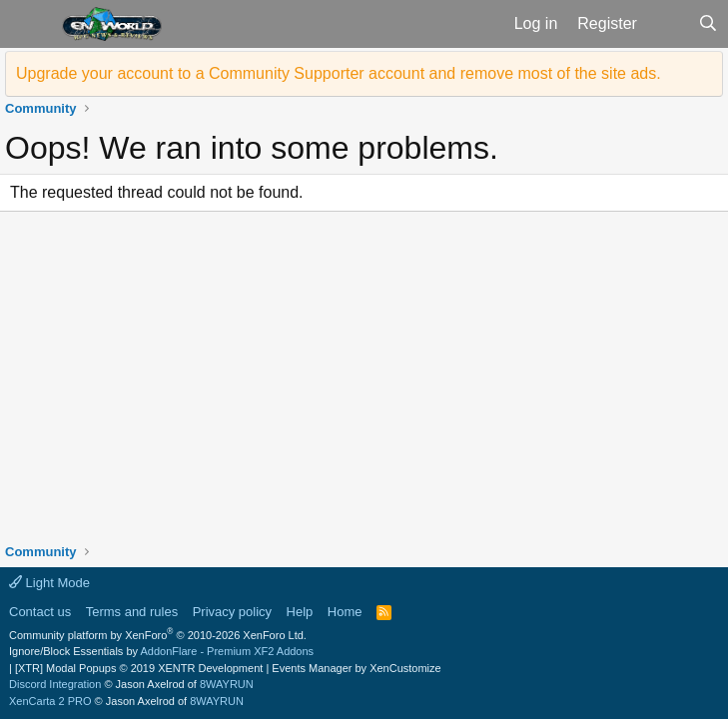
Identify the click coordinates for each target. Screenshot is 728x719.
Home (345, 612)
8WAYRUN (227, 684)
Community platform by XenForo (158, 635)
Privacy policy (232, 612)
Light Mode (49, 583)
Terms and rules (132, 612)
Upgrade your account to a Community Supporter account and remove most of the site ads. (339, 73)
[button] (28, 24)
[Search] (708, 24)
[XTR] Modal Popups (139, 668)
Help (300, 612)
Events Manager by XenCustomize (356, 668)
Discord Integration (55, 684)
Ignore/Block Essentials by (161, 651)
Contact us (40, 612)
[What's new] (668, 24)
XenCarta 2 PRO (50, 701)
